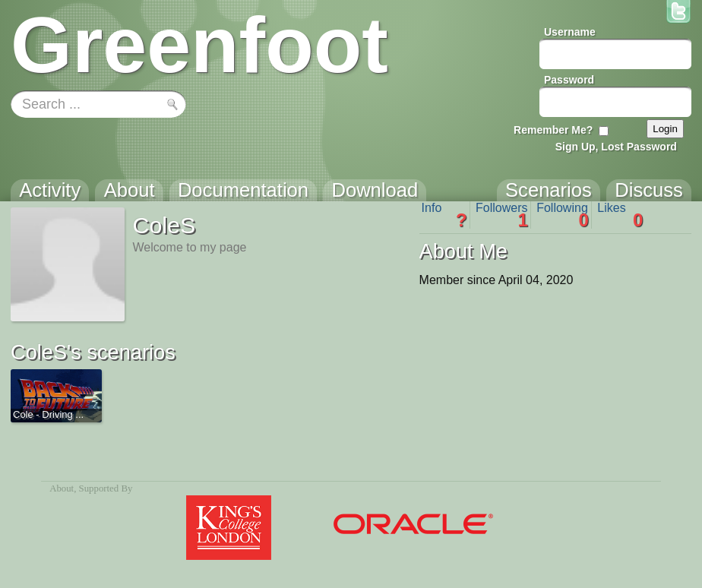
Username (570, 32)
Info (444, 215)
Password (569, 80)
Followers (502, 215)
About (62, 488)
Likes (620, 215)
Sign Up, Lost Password (616, 147)
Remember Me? (553, 130)
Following (563, 215)
